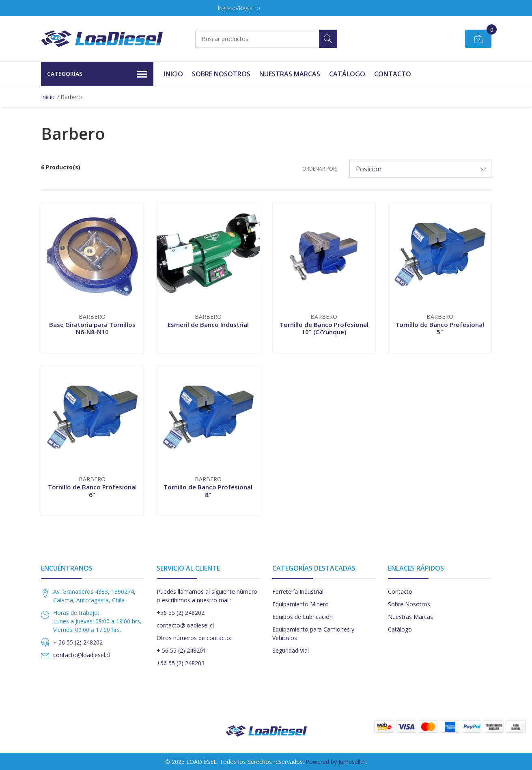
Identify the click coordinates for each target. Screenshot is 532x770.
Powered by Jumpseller (336, 762)
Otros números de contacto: (194, 638)
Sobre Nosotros (221, 74)
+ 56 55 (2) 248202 (78, 642)
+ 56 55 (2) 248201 (181, 650)
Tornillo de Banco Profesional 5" (440, 328)
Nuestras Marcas (290, 74)
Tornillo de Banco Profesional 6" (92, 491)
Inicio (173, 74)
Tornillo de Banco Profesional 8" (208, 491)
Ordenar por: (320, 169)
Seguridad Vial (291, 650)
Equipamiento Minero (300, 604)
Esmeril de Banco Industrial (208, 324)
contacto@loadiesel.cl (82, 655)
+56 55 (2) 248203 (181, 663)
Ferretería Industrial (298, 592)
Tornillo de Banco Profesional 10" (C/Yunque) (324, 328)
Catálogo (347, 74)
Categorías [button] (97, 74)
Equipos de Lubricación (303, 617)
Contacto (393, 74)
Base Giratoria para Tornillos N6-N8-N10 (92, 328)
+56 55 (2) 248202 (181, 613)
